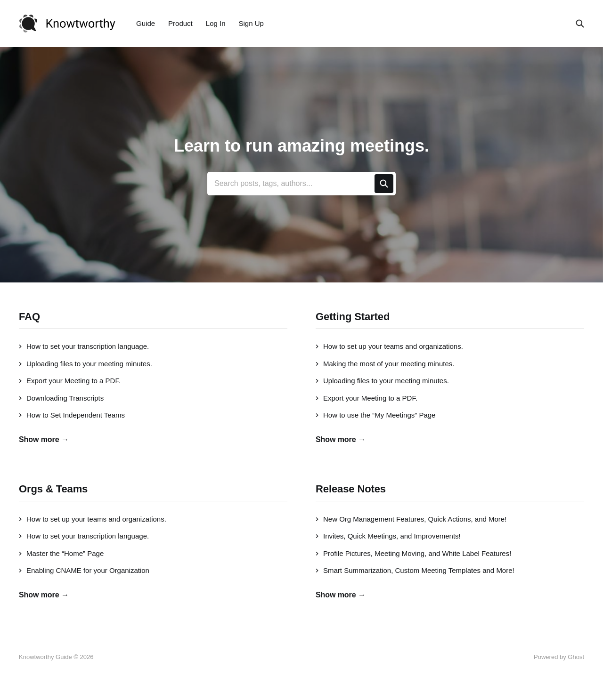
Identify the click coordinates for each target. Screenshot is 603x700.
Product (180, 23)
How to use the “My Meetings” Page (375, 415)
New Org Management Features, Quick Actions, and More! (411, 519)
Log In (216, 23)
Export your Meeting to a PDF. (70, 381)
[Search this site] (580, 24)
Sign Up (251, 23)
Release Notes (351, 489)
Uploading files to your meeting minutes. (86, 364)
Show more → (44, 439)
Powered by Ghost (559, 657)
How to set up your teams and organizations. (389, 346)
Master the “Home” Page (61, 553)
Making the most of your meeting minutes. (385, 364)
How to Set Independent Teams (72, 415)
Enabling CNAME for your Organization (84, 570)
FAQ (29, 317)
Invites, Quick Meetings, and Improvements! (388, 536)
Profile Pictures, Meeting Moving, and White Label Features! (413, 553)
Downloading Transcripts (61, 398)
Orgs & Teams (53, 489)
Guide (146, 23)
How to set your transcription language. (84, 346)
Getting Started (353, 317)
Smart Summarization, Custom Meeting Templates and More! (415, 570)
